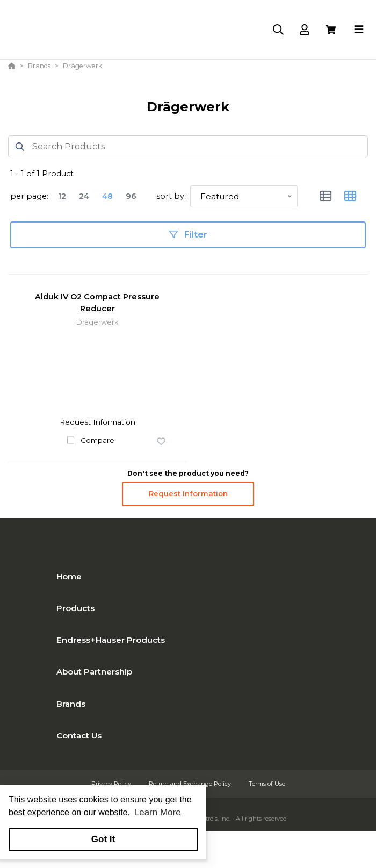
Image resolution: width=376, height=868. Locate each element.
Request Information (188, 493)
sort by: (171, 196)
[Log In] (304, 30)
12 (62, 196)
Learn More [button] (158, 812)
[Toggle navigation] (359, 30)
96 (131, 196)
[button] (161, 442)
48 (107, 196)
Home (69, 576)
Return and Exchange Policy (191, 784)
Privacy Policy (112, 784)
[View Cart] (331, 30)
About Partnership (94, 672)
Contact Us (79, 736)
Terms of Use (267, 784)
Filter (188, 235)
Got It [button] (103, 839)
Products (75, 608)
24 (84, 196)
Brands (71, 704)
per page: (29, 196)
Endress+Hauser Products (111, 640)
